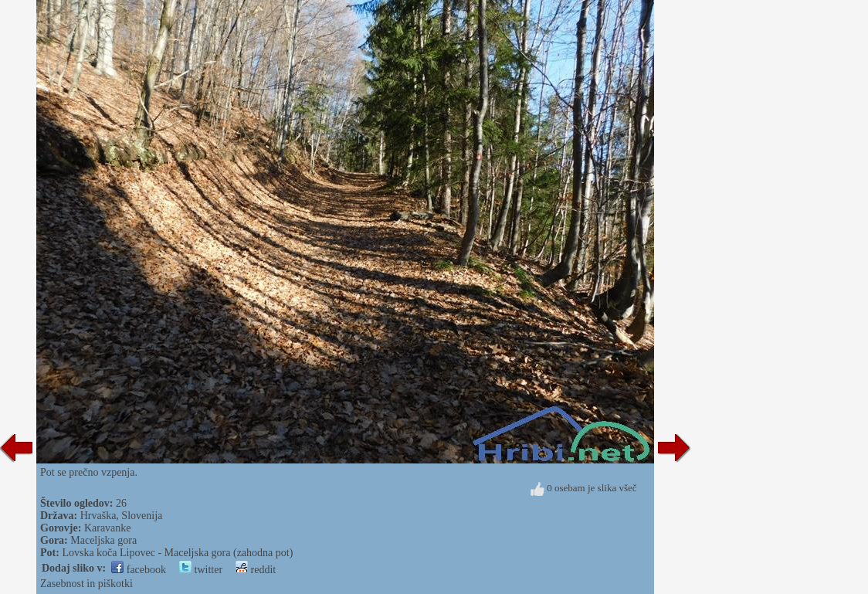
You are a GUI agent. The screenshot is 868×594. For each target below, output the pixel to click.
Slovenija (142, 516)
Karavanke (108, 528)
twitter (201, 570)
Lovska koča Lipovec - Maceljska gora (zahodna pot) (177, 553)
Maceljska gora (103, 540)
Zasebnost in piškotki (86, 584)
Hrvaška (98, 516)
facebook (139, 570)
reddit (256, 570)
